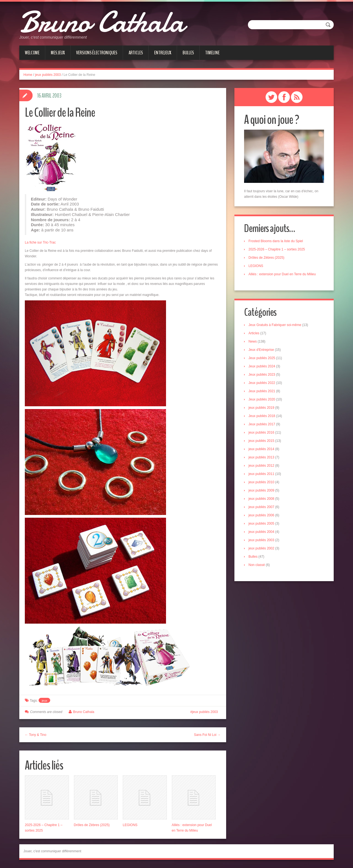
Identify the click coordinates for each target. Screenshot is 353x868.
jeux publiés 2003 (48, 75)
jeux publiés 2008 (261, 499)
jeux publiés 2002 (261, 549)
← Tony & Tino (36, 735)
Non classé (257, 565)
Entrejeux (163, 53)
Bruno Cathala (102, 22)
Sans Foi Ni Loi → (207, 735)
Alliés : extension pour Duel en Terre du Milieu (282, 274)
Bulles (188, 53)
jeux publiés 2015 (261, 441)
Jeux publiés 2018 (262, 416)
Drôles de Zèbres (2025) (92, 825)
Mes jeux (58, 53)
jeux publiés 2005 (261, 524)
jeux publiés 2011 (261, 474)
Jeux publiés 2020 (262, 400)
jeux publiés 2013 (261, 458)
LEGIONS (130, 825)
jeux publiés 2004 (261, 532)
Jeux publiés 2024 (262, 367)
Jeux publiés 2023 (262, 375)
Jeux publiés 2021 (262, 391)
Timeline (212, 53)
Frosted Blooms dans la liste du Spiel (276, 241)
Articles (136, 53)
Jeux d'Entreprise (261, 350)
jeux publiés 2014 (261, 449)
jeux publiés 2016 (261, 433)
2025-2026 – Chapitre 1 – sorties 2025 (277, 249)
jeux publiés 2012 (261, 466)
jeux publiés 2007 (261, 507)
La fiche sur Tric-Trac (40, 242)
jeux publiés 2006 (261, 516)
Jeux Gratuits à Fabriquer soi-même (275, 325)
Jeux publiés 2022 (262, 383)
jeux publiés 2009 (261, 491)
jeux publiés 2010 (261, 482)
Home (28, 75)
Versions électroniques (97, 53)
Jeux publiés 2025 (262, 358)
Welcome (32, 53)
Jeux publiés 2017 (262, 424)
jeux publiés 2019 (261, 408)
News (253, 342)
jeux (44, 701)
